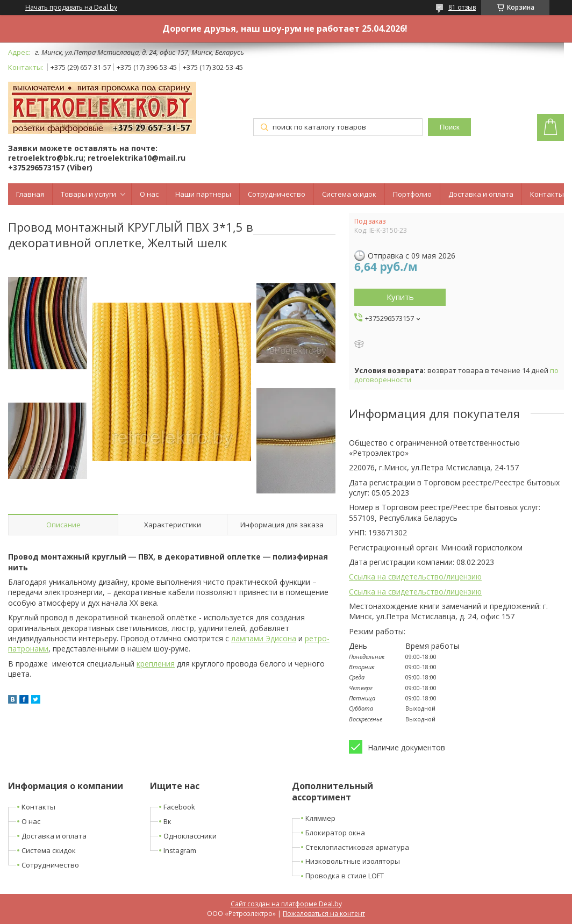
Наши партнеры (203, 194)
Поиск (450, 127)
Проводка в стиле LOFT (345, 876)
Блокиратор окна (335, 833)
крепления (156, 664)
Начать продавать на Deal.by (71, 8)
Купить (400, 297)
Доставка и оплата (481, 194)
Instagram (180, 850)
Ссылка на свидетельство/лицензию (415, 576)
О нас (149, 194)
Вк (167, 821)
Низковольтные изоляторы (353, 861)
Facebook (179, 807)
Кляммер (320, 818)
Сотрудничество (277, 194)
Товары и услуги (88, 194)
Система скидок (349, 194)
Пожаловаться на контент (324, 914)
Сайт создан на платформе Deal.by (286, 904)
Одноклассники (190, 836)
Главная (30, 194)
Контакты (547, 194)
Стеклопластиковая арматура (357, 847)
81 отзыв (462, 7)
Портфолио (412, 194)
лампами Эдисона (264, 638)
